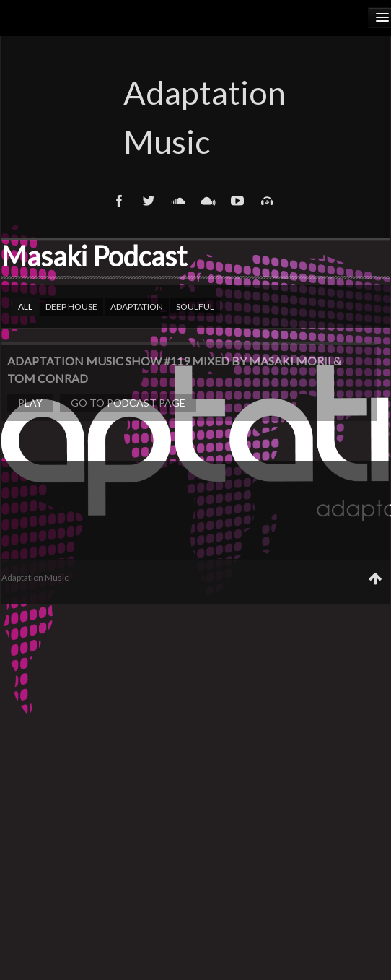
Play (30, 403)
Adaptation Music (195, 117)
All (25, 307)
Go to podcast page (128, 403)
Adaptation (137, 307)
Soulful (195, 307)
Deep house (71, 307)
